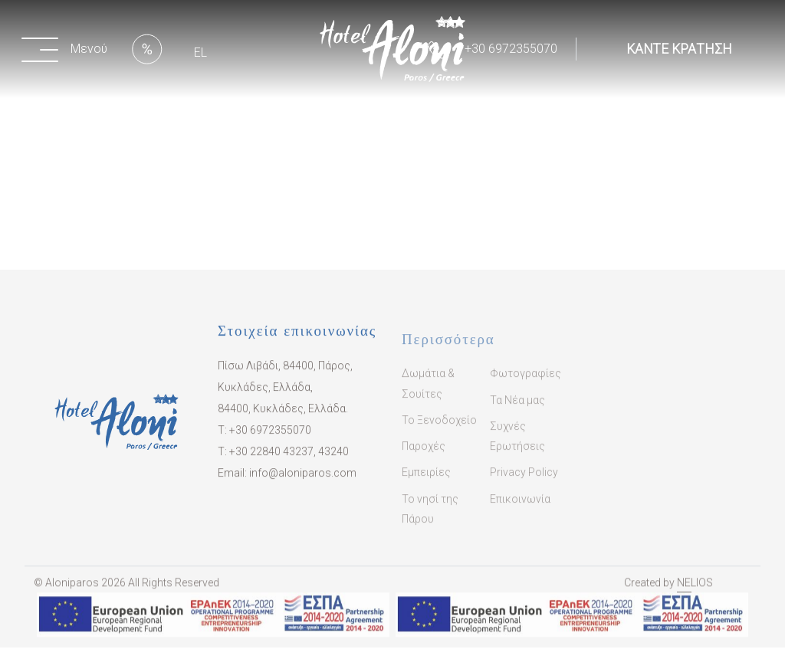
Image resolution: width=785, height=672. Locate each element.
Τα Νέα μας (517, 411)
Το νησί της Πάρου (430, 520)
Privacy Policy (524, 484)
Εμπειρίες (426, 484)
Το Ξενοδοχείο (439, 431)
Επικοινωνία (520, 510)
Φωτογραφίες (526, 385)
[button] (67, 49)
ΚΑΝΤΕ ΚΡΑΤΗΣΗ (679, 49)
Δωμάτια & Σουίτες (428, 395)
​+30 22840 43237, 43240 (289, 458)
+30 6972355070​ (270, 437)
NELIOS (695, 591)
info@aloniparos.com (303, 480)
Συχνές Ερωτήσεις (517, 447)
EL (200, 52)
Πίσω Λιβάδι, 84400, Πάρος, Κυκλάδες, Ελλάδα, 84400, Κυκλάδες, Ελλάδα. (285, 394)
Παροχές (424, 457)
